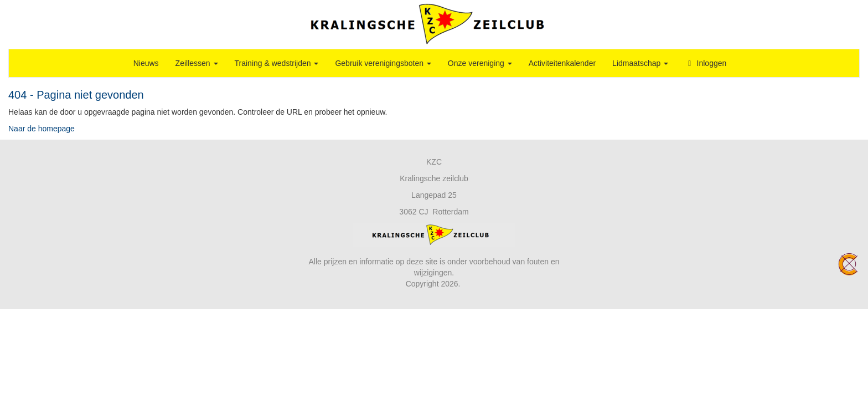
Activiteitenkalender (562, 63)
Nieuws (146, 63)
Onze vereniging (480, 63)
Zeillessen (197, 63)
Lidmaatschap (640, 63)
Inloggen (706, 63)
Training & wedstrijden (277, 63)
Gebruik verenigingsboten (383, 63)
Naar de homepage (42, 129)
